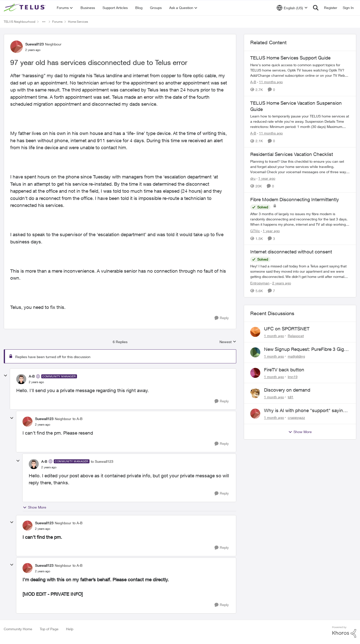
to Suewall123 (102, 461)
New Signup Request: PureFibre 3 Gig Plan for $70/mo (304, 349)
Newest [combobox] (228, 342)
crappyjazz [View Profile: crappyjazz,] (296, 417)
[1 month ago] (274, 336)
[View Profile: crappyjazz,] (255, 414)
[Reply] (222, 318)
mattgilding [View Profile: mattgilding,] (296, 356)
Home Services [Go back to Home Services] (78, 22)
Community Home (18, 629)
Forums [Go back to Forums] (57, 22)
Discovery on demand (287, 390)
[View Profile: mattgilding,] (255, 352)
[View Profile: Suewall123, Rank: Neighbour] (16, 47)
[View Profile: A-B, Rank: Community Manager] (21, 379)
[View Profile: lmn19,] (255, 373)
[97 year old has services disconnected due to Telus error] (36, 382)
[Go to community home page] (25, 8)
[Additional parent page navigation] (44, 22)
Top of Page (49, 629)
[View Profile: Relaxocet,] (255, 332)
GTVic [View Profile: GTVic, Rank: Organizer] (255, 231)
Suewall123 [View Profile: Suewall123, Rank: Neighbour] (34, 44)
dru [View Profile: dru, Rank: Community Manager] (253, 178)
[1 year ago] (266, 178)
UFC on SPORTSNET (287, 329)
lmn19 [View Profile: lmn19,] (293, 376)
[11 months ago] (270, 82)
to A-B (77, 419)
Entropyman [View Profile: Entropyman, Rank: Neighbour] (260, 283)
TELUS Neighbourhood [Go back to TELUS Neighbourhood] (19, 22)
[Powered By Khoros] (344, 632)
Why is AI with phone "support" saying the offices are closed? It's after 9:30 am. (305, 411)
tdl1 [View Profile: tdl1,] (291, 397)
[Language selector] (292, 8)
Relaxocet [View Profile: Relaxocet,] (296, 336)
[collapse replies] (5, 376)
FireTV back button (284, 370)
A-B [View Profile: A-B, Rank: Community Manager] (32, 376)
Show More (34, 507)
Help (70, 629)
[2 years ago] (281, 283)
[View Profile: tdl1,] (255, 393)
